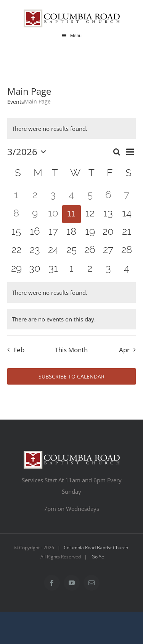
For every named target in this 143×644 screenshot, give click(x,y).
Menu (71, 36)
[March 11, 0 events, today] (71, 214)
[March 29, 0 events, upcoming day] (16, 269)
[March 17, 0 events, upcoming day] (53, 232)
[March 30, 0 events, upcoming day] (35, 269)
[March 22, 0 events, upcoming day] (16, 251)
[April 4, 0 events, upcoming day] (127, 269)
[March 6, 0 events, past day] (108, 196)
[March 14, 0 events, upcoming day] (127, 214)
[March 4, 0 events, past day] (71, 196)
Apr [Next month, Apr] (124, 350)
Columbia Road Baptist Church (96, 548)
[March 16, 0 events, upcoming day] (35, 232)
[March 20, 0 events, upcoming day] (108, 232)
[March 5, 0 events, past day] (90, 196)
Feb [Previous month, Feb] (19, 350)
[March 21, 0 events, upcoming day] (127, 232)
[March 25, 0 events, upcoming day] (71, 251)
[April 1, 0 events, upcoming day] (71, 269)
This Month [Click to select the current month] (71, 350)
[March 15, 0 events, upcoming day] (16, 232)
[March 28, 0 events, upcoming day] (127, 251)
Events (16, 102)
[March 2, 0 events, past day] (35, 196)
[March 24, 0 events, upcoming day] (53, 251)
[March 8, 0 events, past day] (16, 214)
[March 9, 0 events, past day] (35, 214)
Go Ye (98, 557)
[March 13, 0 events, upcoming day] (108, 214)
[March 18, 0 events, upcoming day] (71, 232)
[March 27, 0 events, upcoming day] (108, 251)
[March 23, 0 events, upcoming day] (35, 251)
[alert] (72, 129)
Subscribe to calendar (71, 376)
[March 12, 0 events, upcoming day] (90, 214)
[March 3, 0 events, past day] (53, 196)
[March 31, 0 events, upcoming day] (53, 269)
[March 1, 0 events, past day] (16, 196)
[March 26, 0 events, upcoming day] (90, 251)
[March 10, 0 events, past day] (53, 214)
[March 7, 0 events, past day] (127, 196)
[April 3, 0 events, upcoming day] (108, 269)
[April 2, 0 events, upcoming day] (90, 269)
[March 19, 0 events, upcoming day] (90, 232)
